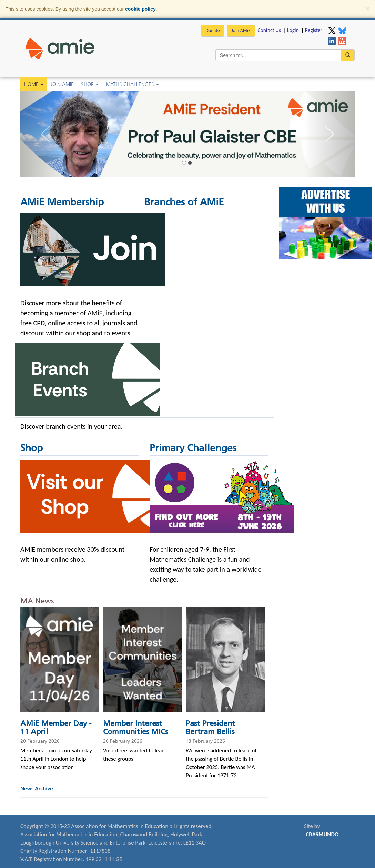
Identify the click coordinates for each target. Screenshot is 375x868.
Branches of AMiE (184, 202)
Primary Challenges (193, 448)
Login (293, 30)
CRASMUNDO (322, 834)
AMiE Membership (62, 202)
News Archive (37, 788)
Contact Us (269, 30)
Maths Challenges (132, 84)
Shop (90, 84)
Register (314, 30)
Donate (212, 31)
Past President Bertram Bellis (210, 727)
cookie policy (140, 9)
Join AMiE (241, 31)
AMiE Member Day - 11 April (56, 727)
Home (34, 84)
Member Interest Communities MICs (136, 727)
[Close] (368, 8)
